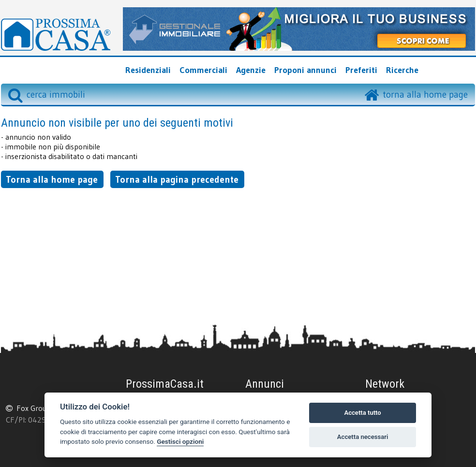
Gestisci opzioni (180, 441)
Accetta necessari (363, 437)
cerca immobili (47, 94)
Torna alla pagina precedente (177, 179)
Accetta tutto (362, 413)
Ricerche (402, 70)
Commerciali (203, 70)
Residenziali (148, 70)
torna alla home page (425, 94)
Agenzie (251, 70)
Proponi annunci (305, 70)
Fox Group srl (39, 408)
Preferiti (361, 70)
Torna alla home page (52, 179)
